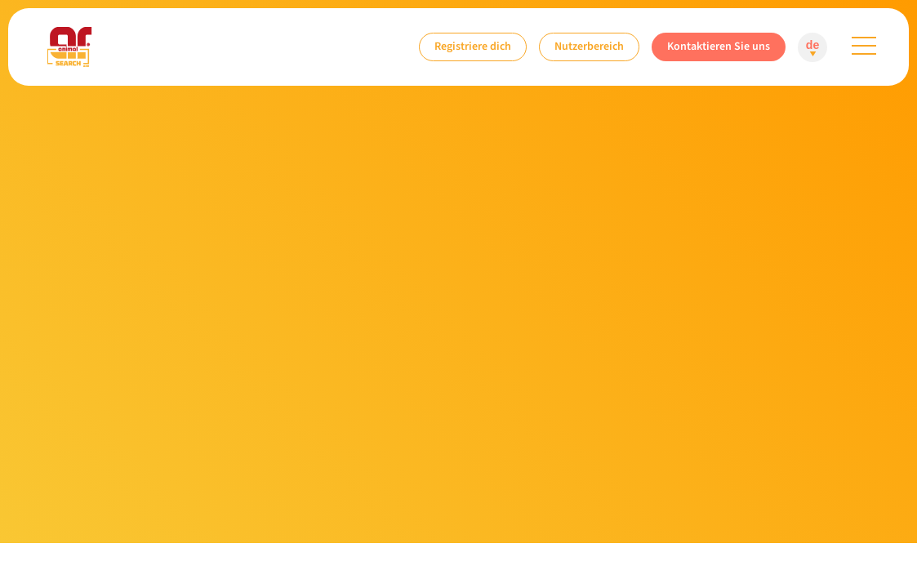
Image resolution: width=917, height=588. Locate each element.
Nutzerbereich (589, 46)
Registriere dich (473, 46)
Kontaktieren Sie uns (719, 46)
